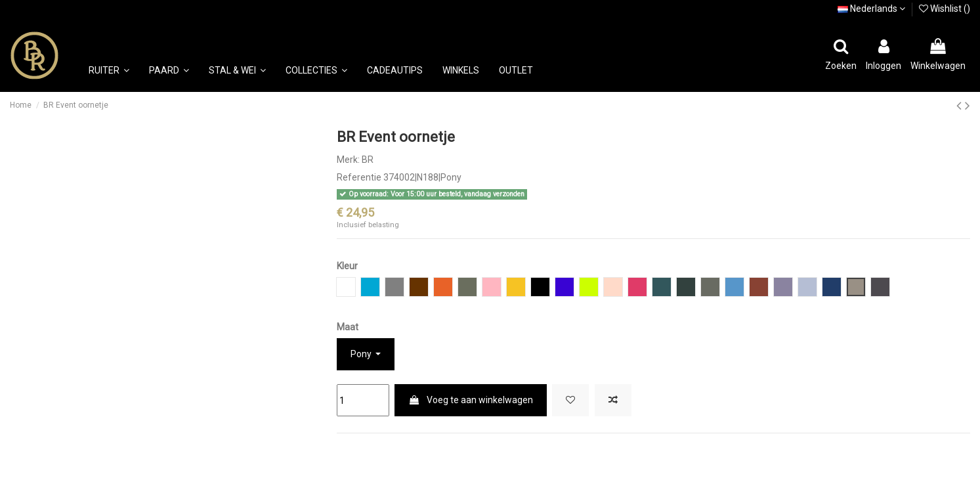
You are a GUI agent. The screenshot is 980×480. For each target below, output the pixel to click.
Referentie (359, 177)
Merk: (348, 160)
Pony (362, 354)
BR (368, 160)
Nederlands (871, 9)
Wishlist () (945, 9)
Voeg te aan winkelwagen (471, 400)
